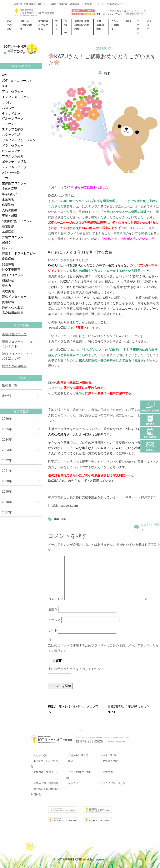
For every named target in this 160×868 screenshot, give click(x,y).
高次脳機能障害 (13, 313)
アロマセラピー (13, 91)
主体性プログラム (14, 183)
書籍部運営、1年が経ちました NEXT (130, 709)
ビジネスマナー (13, 151)
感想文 (7, 243)
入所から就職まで (115, 25)
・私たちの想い (40, 755)
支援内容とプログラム (43, 25)
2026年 (7, 419)
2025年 (7, 429)
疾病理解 (8, 259)
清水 (107, 73)
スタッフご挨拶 (13, 129)
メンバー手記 (11, 172)
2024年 (7, 439)
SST (5, 86)
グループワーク (13, 118)
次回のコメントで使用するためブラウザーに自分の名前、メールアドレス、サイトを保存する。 (103, 648)
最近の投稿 (21, 325)
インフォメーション (16, 97)
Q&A (128, 21)
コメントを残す (150, 527)
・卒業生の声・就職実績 (45, 783)
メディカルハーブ (14, 167)
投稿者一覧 (10, 385)
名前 (53, 609)
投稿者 (21, 378)
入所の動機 (10, 210)
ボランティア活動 (14, 162)
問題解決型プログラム (17, 221)
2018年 (7, 502)
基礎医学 (8, 232)
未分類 (7, 396)
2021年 (7, 471)
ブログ (56, 25)
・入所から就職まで (77, 755)
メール (54, 620)
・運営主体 (106, 772)
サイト (53, 630)
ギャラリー (149, 25)
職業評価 (8, 280)
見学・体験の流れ (100, 25)
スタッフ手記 (11, 135)
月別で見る (21, 411)
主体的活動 (10, 189)
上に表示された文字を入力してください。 (77, 669)
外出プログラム (13, 237)
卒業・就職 (10, 216)
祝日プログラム (13, 275)
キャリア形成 (11, 113)
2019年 (7, 492)
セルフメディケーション (19, 140)
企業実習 (8, 199)
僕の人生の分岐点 (14, 366)
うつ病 (7, 102)
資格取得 (8, 302)
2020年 (7, 481)
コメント (56, 599)
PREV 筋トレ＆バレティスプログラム (73, 709)
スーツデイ (10, 124)
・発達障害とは (109, 761)
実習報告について (14, 334)
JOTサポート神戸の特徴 (26, 25)
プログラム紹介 (13, 156)
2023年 (7, 450)
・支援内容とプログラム (45, 772)
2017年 (7, 512)
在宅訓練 (8, 226)
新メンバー (10, 248)
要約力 (7, 286)
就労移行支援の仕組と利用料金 (82, 25)
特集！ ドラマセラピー (19, 253)
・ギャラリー (73, 783)
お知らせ (8, 108)
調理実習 (8, 291)
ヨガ (5, 178)
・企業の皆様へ (109, 755)
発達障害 (8, 264)
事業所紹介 (10, 194)
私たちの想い (10, 25)
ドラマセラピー (13, 145)
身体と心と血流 (13, 307)
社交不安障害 (11, 270)
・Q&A (69, 761)
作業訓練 (8, 205)
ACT (5, 75)
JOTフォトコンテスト (17, 81)
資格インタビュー (14, 297)
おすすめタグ (21, 66)
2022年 (7, 460)
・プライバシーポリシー (114, 783)
